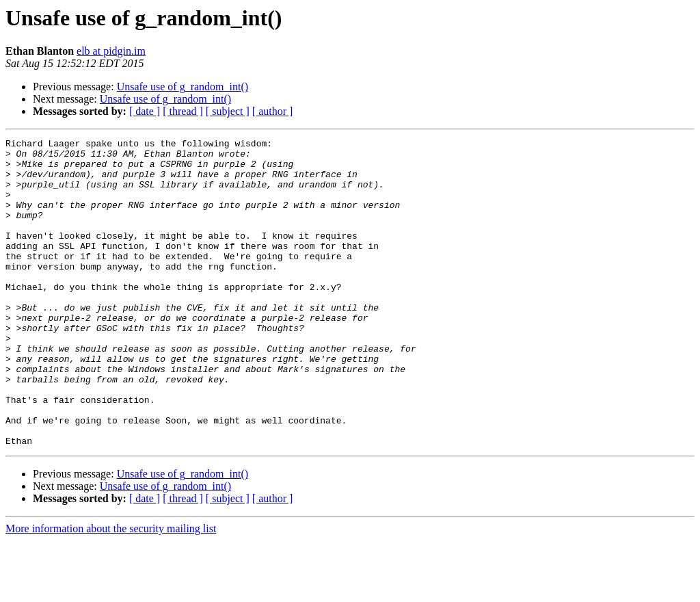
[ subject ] (228, 111)
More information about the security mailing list (111, 590)
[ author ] (273, 111)
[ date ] (145, 111)
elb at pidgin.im (111, 51)
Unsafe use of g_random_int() (183, 87)
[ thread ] (183, 111)
